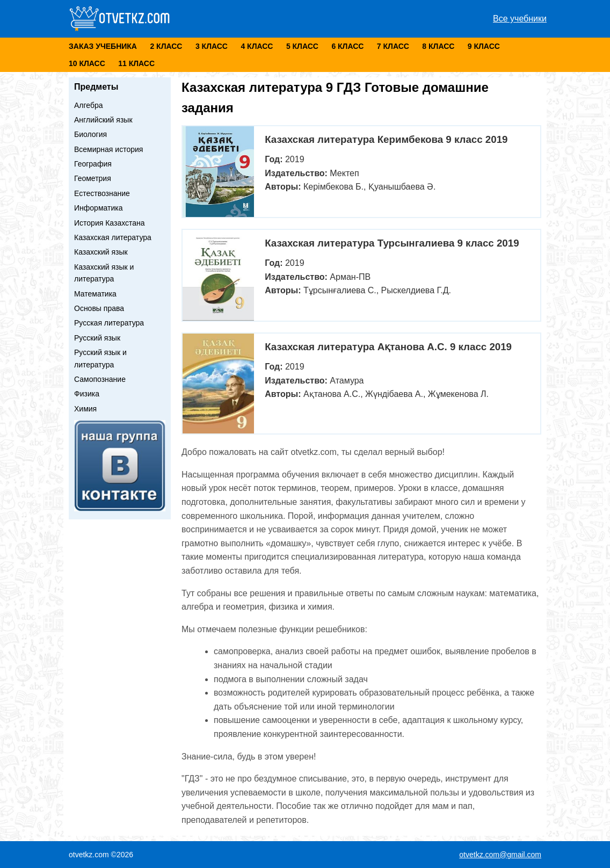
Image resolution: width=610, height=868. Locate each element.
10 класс (87, 63)
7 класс (393, 46)
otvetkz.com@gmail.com (500, 855)
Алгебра (89, 105)
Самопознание (100, 379)
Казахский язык (101, 252)
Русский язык (97, 338)
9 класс (484, 46)
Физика (87, 394)
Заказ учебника (103, 46)
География (93, 164)
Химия (85, 409)
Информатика (98, 208)
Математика (95, 294)
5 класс (302, 46)
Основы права (99, 308)
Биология (90, 134)
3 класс (212, 46)
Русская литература (109, 323)
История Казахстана (110, 223)
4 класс (257, 46)
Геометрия (93, 178)
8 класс (438, 46)
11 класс (136, 63)
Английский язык (103, 120)
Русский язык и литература (100, 358)
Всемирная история (108, 149)
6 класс (347, 46)
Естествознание (102, 193)
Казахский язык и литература (104, 273)
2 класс (166, 46)
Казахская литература (113, 237)
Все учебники (520, 19)
